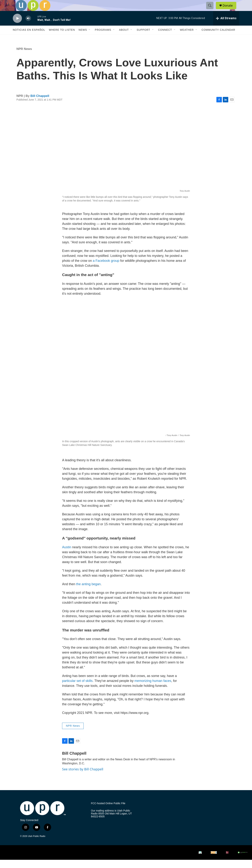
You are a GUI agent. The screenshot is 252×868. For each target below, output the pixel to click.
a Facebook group (106, 269)
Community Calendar (218, 38)
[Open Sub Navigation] (90, 38)
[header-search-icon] (211, 10)
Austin (67, 555)
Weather (187, 38)
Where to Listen (62, 38)
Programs (103, 38)
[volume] (28, 27)
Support (143, 38)
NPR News (24, 57)
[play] (17, 27)
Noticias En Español (29, 38)
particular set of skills (77, 689)
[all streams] (226, 27)
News (83, 38)
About (124, 38)
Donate (230, 10)
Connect (165, 38)
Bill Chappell (40, 104)
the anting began (88, 592)
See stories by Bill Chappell (83, 777)
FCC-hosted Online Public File (108, 812)
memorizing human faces (153, 689)
